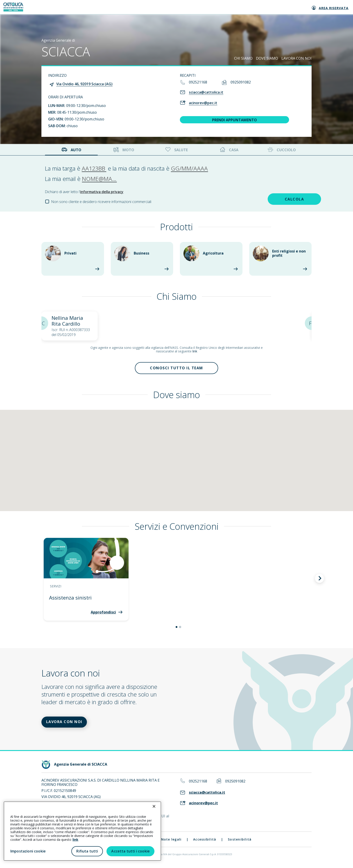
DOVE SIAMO (267, 58)
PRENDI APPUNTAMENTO (234, 120)
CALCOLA (276, 198)
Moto (124, 150)
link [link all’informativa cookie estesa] (75, 840)
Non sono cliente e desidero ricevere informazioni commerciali (101, 202)
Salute (176, 150)
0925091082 (241, 82)
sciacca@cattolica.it (206, 92)
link (195, 351)
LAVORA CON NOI (296, 58)
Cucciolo (281, 150)
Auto (71, 150)
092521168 (198, 82)
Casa (229, 150)
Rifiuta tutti (87, 851)
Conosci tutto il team (176, 369)
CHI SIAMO (243, 58)
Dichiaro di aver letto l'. (84, 192)
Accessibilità (205, 842)
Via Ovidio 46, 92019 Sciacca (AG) (84, 84)
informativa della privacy (102, 192)
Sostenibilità (240, 842)
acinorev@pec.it (203, 103)
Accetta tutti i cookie (130, 851)
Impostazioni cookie (28, 851)
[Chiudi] (154, 806)
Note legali (171, 842)
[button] (176, 629)
